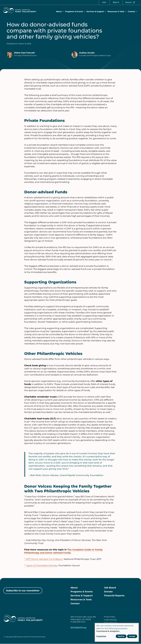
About (59, 12)
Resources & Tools (116, 12)
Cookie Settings (110, 620)
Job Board (110, 588)
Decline (121, 636)
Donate (108, 592)
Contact (131, 12)
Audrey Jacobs (87, 53)
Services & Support (95, 12)
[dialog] (117, 632)
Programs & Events (74, 12)
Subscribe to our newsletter (23, 591)
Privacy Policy (109, 617)
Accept (132, 636)
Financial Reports (114, 596)
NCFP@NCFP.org (78, 628)
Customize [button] (101, 636)
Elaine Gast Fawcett (25, 53)
